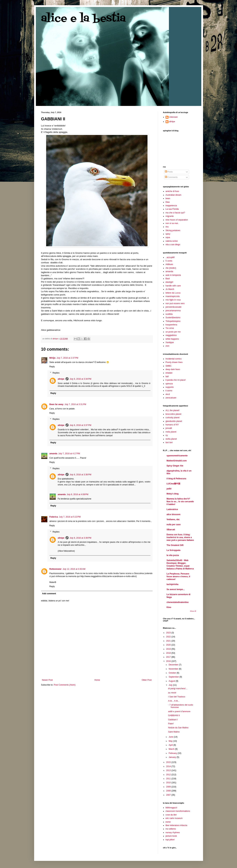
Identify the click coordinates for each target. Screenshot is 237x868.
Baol (168, 279)
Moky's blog (173, 494)
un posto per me (173, 332)
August (172, 681)
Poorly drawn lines (174, 362)
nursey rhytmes (173, 833)
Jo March (170, 289)
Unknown (173, 117)
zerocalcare (171, 398)
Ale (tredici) (171, 268)
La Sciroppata (174, 550)
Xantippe (170, 342)
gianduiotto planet (174, 421)
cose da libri (171, 815)
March (172, 749)
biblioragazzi (171, 808)
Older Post (147, 680)
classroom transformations (178, 811)
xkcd (168, 394)
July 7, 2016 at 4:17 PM (69, 454)
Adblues (169, 264)
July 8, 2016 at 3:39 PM (80, 538)
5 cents (169, 261)
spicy (168, 234)
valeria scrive (172, 241)
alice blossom (174, 514)
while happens (172, 339)
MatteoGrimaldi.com (177, 461)
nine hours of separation (177, 220)
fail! (167, 377)
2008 (169, 791)
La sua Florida (172, 209)
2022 (169, 637)
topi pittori (170, 840)
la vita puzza (173, 555)
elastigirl (169, 282)
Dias (168, 202)
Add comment (49, 594)
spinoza (169, 384)
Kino (169, 607)
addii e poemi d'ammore (179, 711)
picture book (171, 836)
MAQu (53, 358)
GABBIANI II (174, 715)
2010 (169, 783)
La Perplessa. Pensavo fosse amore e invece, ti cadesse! (178, 577)
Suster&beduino (173, 318)
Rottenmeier (56, 569)
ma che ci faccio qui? (175, 213)
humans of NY (172, 425)
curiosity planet (173, 418)
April (171, 745)
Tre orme (170, 328)
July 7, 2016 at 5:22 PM (70, 517)
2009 (169, 787)
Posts (169, 172)
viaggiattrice (171, 335)
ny (167, 435)
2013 (169, 770)
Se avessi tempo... (176, 589)
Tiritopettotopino (173, 321)
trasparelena (171, 325)
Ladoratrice (172, 509)
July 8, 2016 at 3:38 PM (80, 475)
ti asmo (169, 391)
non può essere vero (175, 303)
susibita (169, 314)
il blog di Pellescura (176, 479)
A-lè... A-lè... (174, 701)
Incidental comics (174, 359)
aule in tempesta (173, 275)
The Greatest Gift (175, 545)
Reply (52, 367)
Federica (54, 517)
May (171, 741)
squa (168, 237)
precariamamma (173, 311)
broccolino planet (174, 414)
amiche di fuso (172, 191)
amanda (53, 454)
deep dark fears (173, 369)
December (174, 665)
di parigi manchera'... (178, 689)
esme (168, 822)
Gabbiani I (173, 720)
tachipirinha (173, 584)
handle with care (173, 286)
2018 (169, 653)
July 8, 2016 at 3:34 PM (80, 379)
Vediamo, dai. (173, 519)
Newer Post (47, 680)
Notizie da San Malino (178, 728)
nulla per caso (174, 525)
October (173, 673)
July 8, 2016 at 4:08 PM (77, 494)
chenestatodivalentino (178, 602)
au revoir (172, 693)
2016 (169, 661)
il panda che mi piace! (176, 380)
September (174, 677)
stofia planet (171, 439)
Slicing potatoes (173, 230)
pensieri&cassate (174, 307)
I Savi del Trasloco (177, 697)
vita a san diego (173, 245)
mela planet (171, 432)
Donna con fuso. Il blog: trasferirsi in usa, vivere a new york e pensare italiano (180, 537)
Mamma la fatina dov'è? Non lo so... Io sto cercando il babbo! (180, 502)
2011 (169, 779)
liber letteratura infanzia (176, 825)
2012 (169, 775)
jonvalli (169, 428)
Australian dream (174, 195)
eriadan (169, 373)
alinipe (61, 379)
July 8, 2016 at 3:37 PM (80, 425)
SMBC (169, 366)
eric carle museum (174, 818)
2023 (169, 633)
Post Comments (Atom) (65, 685)
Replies (56, 373)
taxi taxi (169, 442)
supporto (170, 387)
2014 (169, 766)
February (173, 753)
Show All (193, 611)
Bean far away (57, 404)
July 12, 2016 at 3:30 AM (74, 569)
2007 (169, 795)
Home (97, 680)
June (171, 737)
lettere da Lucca (173, 293)
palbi (169, 489)
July (171, 685)
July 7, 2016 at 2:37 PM (67, 358)
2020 (169, 645)
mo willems (171, 829)
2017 (169, 657)
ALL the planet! (173, 410)
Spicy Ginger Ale (175, 466)
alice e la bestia (83, 19)
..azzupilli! (170, 257)
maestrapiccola (173, 296)
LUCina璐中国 (173, 484)
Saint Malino (174, 732)
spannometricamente (177, 456)
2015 (169, 762)
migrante (170, 216)
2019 (169, 649)
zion (168, 346)
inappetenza (171, 206)
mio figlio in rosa (173, 300)
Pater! (171, 724)
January (173, 757)
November (174, 669)
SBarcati (171, 530)
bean (168, 198)
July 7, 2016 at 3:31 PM (75, 404)
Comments (171, 177)
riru (167, 227)
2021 (169, 641)
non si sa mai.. (172, 223)
